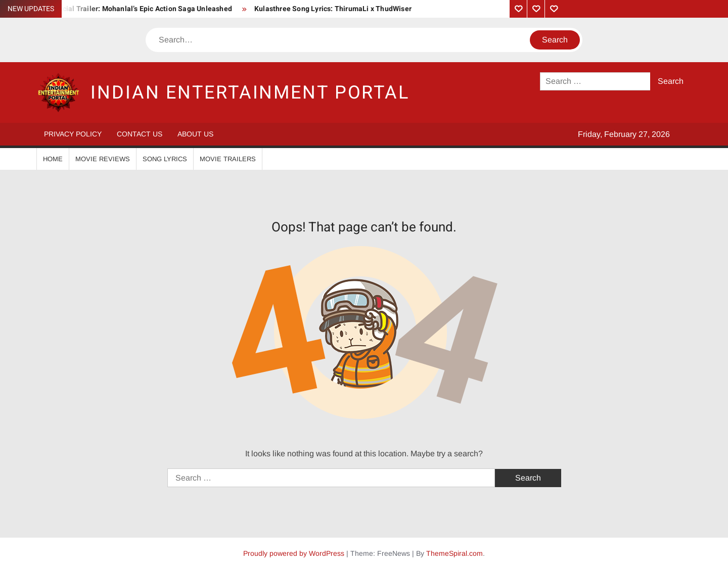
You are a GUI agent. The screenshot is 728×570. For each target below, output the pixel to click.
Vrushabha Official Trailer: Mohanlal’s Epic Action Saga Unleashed (122, 9)
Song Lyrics (165, 159)
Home (53, 159)
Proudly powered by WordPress (294, 553)
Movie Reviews (103, 159)
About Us (195, 134)
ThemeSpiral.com (454, 553)
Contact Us (140, 134)
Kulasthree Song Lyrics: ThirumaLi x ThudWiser (333, 9)
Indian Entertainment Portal (250, 93)
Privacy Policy (73, 134)
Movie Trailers (228, 159)
